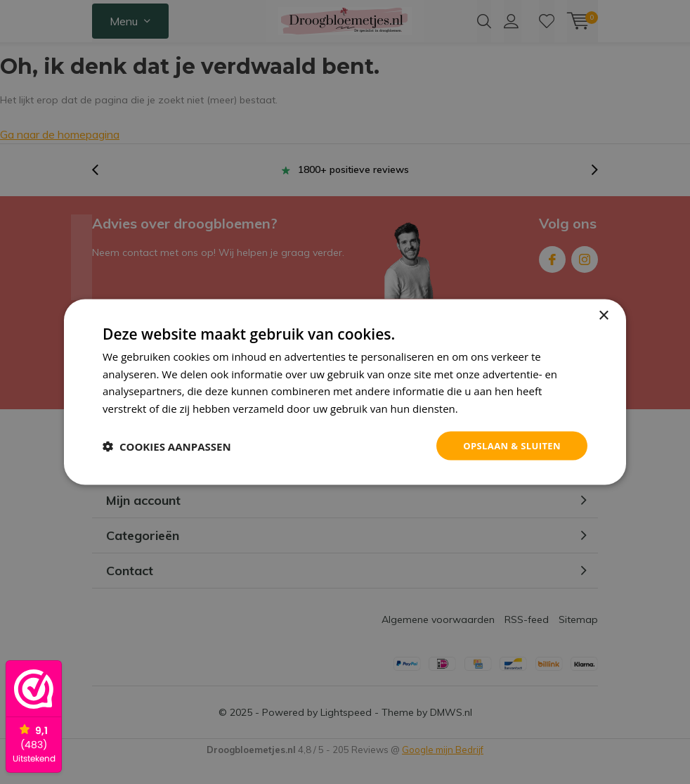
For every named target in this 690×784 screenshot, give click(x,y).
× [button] (603, 314)
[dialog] (345, 392)
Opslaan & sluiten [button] (508, 445)
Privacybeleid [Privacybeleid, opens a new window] (493, 407)
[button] (167, 446)
